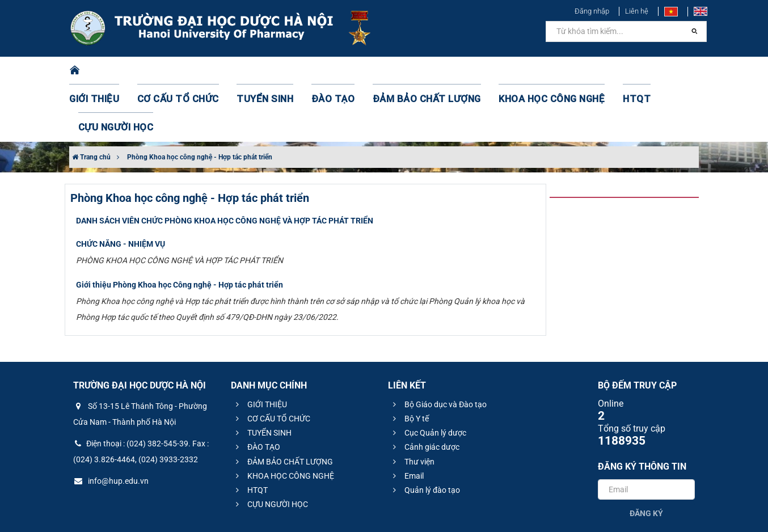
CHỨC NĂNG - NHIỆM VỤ (121, 187)
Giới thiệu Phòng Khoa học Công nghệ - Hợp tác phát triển (180, 228)
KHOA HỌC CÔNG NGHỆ (512, 71)
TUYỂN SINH (259, 71)
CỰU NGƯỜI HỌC (650, 71)
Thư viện (412, 405)
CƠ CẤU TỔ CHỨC (183, 71)
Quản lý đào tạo (425, 433)
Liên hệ (637, 11)
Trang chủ (91, 100)
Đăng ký (646, 457)
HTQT (588, 71)
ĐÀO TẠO (320, 71)
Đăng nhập (592, 11)
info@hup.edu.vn (111, 424)
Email (407, 419)
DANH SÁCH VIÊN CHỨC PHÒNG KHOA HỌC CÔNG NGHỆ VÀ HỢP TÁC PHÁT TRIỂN (225, 164)
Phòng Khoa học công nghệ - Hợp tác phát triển (200, 100)
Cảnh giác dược (425, 390)
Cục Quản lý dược (428, 376)
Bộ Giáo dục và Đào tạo (438, 348)
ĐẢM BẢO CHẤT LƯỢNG (402, 71)
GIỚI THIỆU (108, 71)
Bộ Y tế (409, 362)
